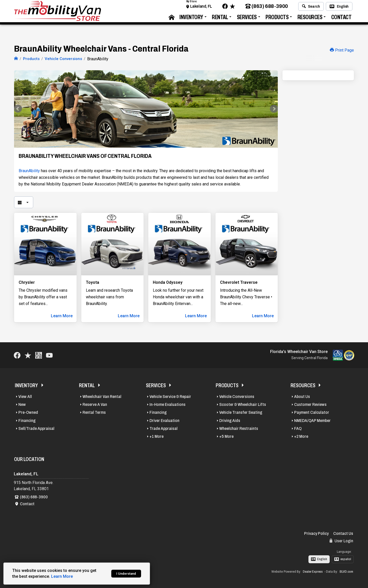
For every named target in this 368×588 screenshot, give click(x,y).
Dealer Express (313, 572)
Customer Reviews (310, 404)
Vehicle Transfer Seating (241, 412)
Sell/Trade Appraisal (36, 428)
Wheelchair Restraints (239, 428)
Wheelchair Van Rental (102, 397)
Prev (21, 109)
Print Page (342, 50)
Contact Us (343, 533)
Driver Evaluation (164, 421)
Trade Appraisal (164, 428)
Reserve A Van (95, 404)
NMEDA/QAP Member (312, 421)
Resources (310, 19)
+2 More (301, 436)
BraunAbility (29, 171)
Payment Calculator (312, 412)
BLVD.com (346, 572)
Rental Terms (94, 412)
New (22, 404)
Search (311, 8)
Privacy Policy (316, 533)
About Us (302, 397)
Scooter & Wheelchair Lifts (243, 404)
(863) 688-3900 (267, 9)
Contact (341, 19)
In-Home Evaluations (168, 404)
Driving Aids (230, 421)
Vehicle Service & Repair (170, 397)
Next (271, 109)
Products (277, 19)
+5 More (226, 436)
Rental (220, 19)
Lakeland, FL (201, 8)
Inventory (191, 19)
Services (247, 19)
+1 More (157, 436)
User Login (341, 541)
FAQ (298, 428)
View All (25, 397)
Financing (27, 421)
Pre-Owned (28, 412)
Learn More (62, 316)
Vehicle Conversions (237, 397)
